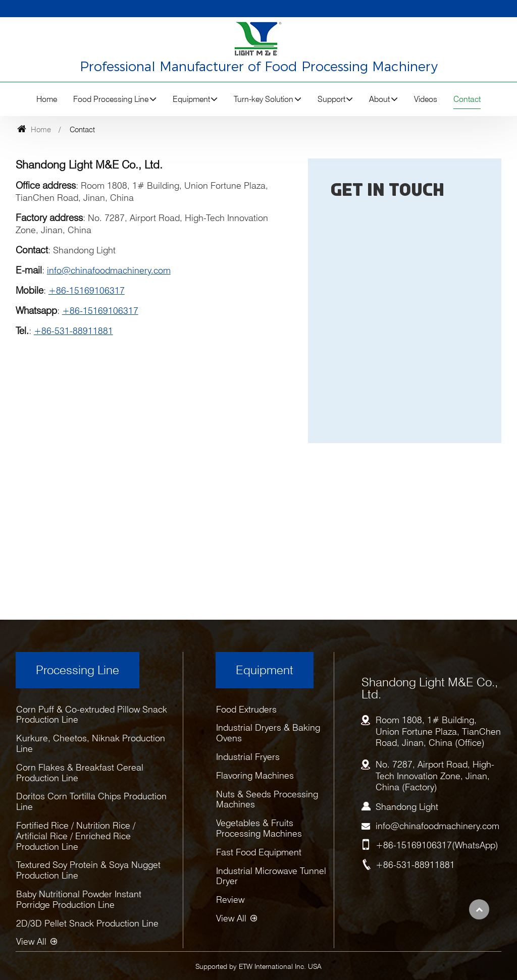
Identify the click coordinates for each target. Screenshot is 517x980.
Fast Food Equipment (259, 852)
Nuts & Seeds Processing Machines (267, 799)
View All (31, 941)
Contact (467, 99)
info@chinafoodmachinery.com (109, 270)
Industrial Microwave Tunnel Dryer (271, 876)
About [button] (379, 99)
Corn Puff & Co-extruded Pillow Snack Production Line (92, 715)
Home (47, 99)
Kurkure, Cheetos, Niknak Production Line (91, 743)
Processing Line (77, 670)
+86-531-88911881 (73, 331)
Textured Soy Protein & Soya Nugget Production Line (88, 870)
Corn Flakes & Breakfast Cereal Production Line (80, 773)
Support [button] (331, 99)
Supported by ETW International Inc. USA (258, 966)
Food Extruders (246, 709)
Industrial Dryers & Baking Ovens (268, 733)
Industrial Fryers (248, 757)
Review (230, 900)
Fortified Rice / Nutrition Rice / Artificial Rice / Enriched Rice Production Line (76, 836)
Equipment (265, 670)
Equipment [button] (191, 99)
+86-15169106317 (87, 290)
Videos (426, 99)
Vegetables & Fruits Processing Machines (259, 828)
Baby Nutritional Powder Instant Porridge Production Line (79, 899)
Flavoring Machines (255, 775)
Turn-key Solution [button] (264, 99)
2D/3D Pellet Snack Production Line (87, 923)
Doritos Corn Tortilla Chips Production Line (91, 801)
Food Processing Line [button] (111, 99)
